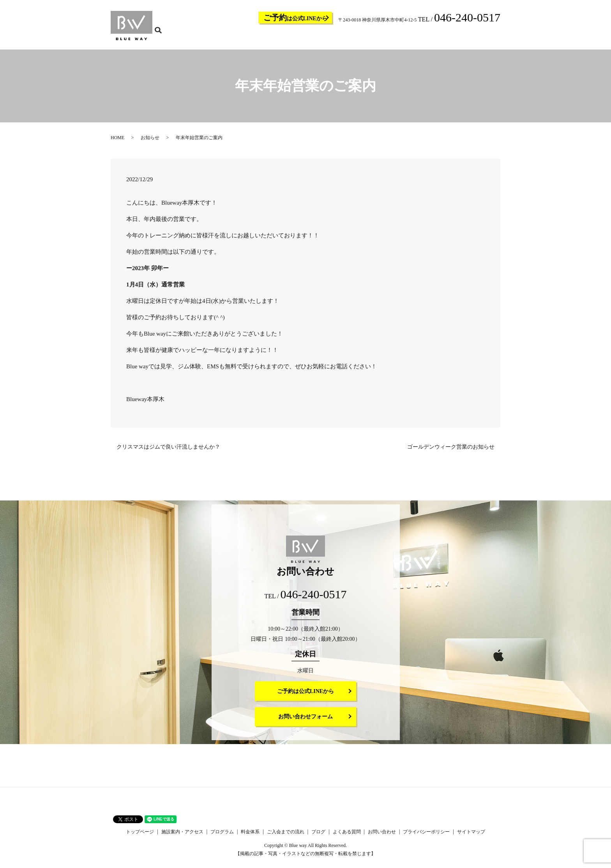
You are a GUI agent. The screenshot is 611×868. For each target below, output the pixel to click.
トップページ (248, 37)
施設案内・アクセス (288, 37)
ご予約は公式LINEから (305, 696)
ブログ (414, 37)
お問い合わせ (472, 37)
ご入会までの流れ (383, 37)
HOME (117, 143)
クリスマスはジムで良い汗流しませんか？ (168, 452)
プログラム (325, 37)
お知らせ (150, 143)
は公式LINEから (295, 18)
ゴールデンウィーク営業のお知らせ (451, 452)
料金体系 (351, 37)
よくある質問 (440, 37)
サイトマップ (471, 837)
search (499, 37)
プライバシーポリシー (426, 837)
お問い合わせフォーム (305, 722)
